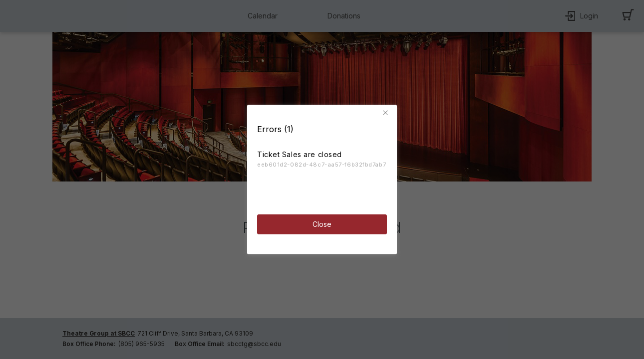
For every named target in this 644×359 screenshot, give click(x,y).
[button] (387, 113)
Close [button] (322, 224)
